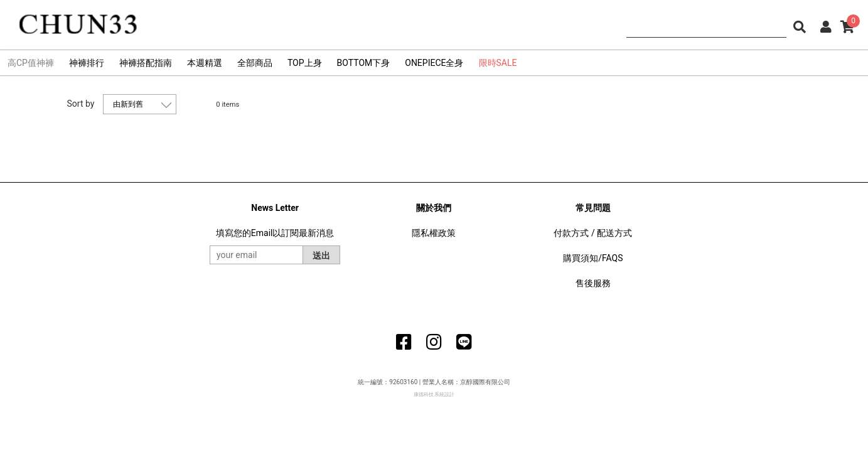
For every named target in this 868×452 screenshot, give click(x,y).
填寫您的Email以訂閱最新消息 (275, 233)
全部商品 (255, 63)
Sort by (81, 104)
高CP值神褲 (31, 63)
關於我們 (434, 208)
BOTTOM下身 (364, 63)
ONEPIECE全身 (434, 63)
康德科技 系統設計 (434, 395)
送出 (321, 256)
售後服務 (593, 283)
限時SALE (498, 63)
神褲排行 (87, 63)
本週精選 (205, 63)
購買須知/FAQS (593, 258)
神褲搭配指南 (146, 63)
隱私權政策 (434, 233)
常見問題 (593, 208)
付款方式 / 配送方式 (593, 233)
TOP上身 (305, 63)
